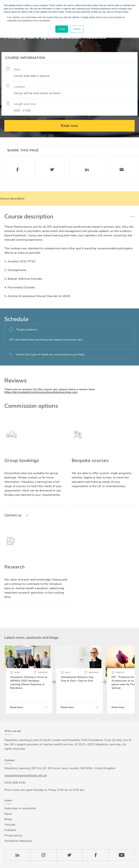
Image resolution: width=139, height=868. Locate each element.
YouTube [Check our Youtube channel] (122, 855)
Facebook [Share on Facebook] (17, 169)
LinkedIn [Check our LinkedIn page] (17, 855)
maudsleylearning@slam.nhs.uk (26, 775)
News (8, 814)
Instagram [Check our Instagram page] (43, 855)
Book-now (69, 126)
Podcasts (10, 830)
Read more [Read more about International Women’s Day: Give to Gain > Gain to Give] (67, 707)
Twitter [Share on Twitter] (52, 169)
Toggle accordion (132, 217)
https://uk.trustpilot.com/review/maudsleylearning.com (41, 392)
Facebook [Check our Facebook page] (96, 855)
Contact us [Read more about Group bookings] (13, 515)
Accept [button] (62, 29)
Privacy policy (13, 835)
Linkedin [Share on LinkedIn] (87, 169)
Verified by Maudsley (18, 841)
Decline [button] (77, 29)
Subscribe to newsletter (20, 808)
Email (122, 169)
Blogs (8, 819)
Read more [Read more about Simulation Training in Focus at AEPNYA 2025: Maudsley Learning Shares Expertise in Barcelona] (17, 707)
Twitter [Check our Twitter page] (69, 855)
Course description (12, 199)
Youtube (10, 825)
